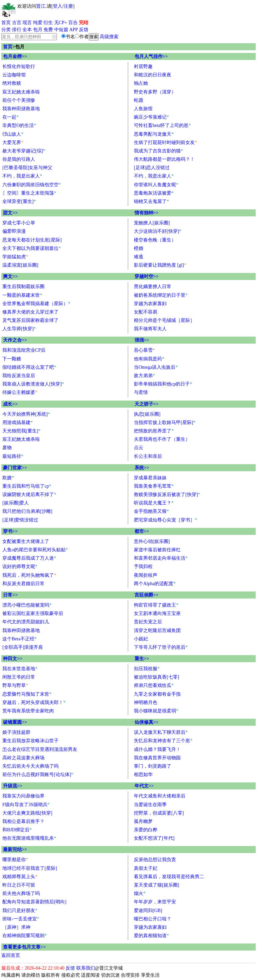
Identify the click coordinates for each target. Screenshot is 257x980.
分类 (6, 30)
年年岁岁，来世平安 (155, 902)
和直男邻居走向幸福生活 (160, 558)
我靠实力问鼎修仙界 (23, 796)
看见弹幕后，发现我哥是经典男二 (169, 877)
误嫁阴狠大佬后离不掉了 (28, 495)
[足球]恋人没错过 (152, 168)
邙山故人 (12, 134)
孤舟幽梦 (143, 821)
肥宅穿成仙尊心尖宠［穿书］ (164, 520)
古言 (17, 23)
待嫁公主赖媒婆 (19, 392)
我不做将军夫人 (150, 329)
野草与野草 (14, 685)
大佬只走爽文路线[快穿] (27, 813)
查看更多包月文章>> (24, 947)
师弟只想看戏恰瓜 (153, 685)
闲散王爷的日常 (19, 677)
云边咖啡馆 (14, 75)
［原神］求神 (16, 927)
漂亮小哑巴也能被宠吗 (26, 605)
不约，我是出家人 (21, 176)
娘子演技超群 (16, 732)
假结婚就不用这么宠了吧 (28, 367)
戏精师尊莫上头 (19, 877)
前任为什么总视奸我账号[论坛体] (37, 775)
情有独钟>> (147, 213)
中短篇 (61, 30)
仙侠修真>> (147, 722)
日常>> (10, 595)
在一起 (9, 117)
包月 (38, 30)
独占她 (141, 83)
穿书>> (10, 531)
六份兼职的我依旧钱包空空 (30, 185)
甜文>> (10, 213)
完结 (84, 23)
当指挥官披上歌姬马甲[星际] (163, 423)
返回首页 (11, 955)
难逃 (139, 257)
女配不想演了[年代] (154, 838)
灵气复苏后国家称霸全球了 (30, 320)
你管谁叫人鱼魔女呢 (155, 185)
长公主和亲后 (148, 456)
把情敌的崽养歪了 (153, 431)
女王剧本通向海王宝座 (157, 613)
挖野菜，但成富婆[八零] (159, 813)
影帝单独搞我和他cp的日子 (162, 384)
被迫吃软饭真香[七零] (156, 677)
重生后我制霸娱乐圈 (23, 287)
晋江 (41, 6)
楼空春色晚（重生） (155, 240)
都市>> (142, 531)
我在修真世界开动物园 (157, 758)
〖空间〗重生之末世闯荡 (28, 193)
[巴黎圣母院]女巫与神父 (27, 168)
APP (74, 30)
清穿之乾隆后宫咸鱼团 (157, 631)
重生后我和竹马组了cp (26, 486)
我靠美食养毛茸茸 (153, 486)
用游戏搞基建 (16, 423)
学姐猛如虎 (14, 257)
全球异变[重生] (18, 201)
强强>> (142, 340)
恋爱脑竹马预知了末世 (26, 694)
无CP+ (61, 23)
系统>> (142, 468)
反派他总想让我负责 (155, 860)
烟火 (139, 893)
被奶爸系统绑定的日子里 (160, 295)
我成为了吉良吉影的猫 (157, 151)
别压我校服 (146, 669)
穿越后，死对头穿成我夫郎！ (33, 703)
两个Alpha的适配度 (154, 584)
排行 (17, 30)
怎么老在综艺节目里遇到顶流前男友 (40, 749)
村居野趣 (143, 66)
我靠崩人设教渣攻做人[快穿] (32, 384)
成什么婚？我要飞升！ (157, 749)
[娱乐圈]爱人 (16, 503)
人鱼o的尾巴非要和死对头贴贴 (34, 550)
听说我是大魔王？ (153, 503)
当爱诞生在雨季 (150, 805)
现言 (27, 23)
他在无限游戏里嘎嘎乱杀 (28, 838)
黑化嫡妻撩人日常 (153, 287)
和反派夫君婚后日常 (23, 584)
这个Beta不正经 (18, 639)
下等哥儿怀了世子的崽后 (160, 647)
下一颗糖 (12, 359)
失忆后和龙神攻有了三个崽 (162, 741)
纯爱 (38, 23)
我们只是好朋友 (19, 911)
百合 (73, 23)
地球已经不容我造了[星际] (30, 868)
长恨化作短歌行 (19, 66)
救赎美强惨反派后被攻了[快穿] (166, 495)
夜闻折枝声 (146, 575)
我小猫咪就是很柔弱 (155, 711)
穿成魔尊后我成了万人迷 (28, 558)
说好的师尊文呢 (19, 567)
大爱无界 (12, 143)
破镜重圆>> (15, 722)
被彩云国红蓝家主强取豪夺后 (33, 613)
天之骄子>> (147, 404)
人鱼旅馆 (143, 109)
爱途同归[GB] (148, 911)
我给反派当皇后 (19, 376)
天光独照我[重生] (20, 431)
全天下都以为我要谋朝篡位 (30, 248)
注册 (68, 6)
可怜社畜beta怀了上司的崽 (161, 125)
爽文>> (10, 276)
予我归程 (143, 567)
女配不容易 (146, 312)
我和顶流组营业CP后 (24, 350)
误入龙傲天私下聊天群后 (160, 732)
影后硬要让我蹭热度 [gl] (159, 265)
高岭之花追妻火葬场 (23, 758)
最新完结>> (15, 850)
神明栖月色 (146, 703)
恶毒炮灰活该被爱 (153, 193)
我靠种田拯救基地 (21, 109)
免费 (48, 30)
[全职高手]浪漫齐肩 (23, 647)
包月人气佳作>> (151, 56)
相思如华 (143, 775)
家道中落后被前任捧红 (157, 550)
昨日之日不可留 (19, 885)
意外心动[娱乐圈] (152, 541)
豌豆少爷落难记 (150, 117)
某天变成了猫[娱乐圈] (156, 885)
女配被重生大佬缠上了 (26, 541)
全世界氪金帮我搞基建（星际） (35, 304)
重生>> (142, 659)
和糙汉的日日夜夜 (153, 75)
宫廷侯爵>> (147, 595)
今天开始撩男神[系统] (25, 414)
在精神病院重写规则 (23, 936)
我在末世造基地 (19, 669)
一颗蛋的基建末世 (21, 295)
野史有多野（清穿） (155, 92)
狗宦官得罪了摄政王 (155, 605)
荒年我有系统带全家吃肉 (28, 711)
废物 (7, 448)
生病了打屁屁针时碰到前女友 (164, 143)
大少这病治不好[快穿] (156, 231)
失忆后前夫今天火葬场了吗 (30, 766)
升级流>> (13, 786)
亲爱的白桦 (146, 830)
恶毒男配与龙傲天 (153, 134)
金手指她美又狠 (150, 511)
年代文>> (144, 786)
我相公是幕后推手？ (23, 821)
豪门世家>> (15, 468)
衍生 (48, 23)
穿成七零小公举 (19, 223)
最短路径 (12, 456)
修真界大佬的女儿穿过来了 (30, 312)
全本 (27, 30)
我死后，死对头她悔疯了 (28, 575)
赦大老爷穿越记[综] (23, 151)
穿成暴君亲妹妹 (150, 478)
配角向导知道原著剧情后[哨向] (34, 902)
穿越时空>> (147, 276)
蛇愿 (139, 100)
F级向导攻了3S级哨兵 (25, 805)
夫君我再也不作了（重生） (162, 439)
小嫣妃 (141, 639)
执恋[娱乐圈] (147, 414)
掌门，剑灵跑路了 (153, 766)
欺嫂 (7, 478)
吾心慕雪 (143, 350)
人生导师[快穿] (18, 329)
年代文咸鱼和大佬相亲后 (160, 796)
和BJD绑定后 (16, 830)
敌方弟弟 (143, 376)
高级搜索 (109, 37)
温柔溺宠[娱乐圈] (20, 265)
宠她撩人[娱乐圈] (152, 223)
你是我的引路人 (19, 159)
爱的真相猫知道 (150, 936)
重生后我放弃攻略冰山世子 (30, 741)
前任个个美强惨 (19, 100)
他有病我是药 (148, 359)
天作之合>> (15, 340)
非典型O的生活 (18, 125)
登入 (58, 6)
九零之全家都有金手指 (157, 694)
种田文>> (13, 659)
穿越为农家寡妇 (150, 304)
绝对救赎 (12, 83)
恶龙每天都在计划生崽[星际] (32, 240)
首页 (6, 23)
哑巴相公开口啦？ (153, 919)
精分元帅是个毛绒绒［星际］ (164, 320)
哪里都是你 (14, 860)
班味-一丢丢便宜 (20, 919)
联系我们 (86, 968)
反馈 (84, 30)
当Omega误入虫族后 (155, 367)
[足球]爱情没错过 (20, 520)
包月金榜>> (15, 56)
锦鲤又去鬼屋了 (150, 201)
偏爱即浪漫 (14, 231)
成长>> (10, 404)
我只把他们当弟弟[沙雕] (27, 511)
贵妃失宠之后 (148, 622)
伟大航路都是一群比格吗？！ (164, 159)
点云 (139, 448)
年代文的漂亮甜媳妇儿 (26, 622)
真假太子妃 (146, 868)
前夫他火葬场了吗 (21, 893)
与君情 (141, 392)
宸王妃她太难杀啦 (21, 92)
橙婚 (139, 248)
